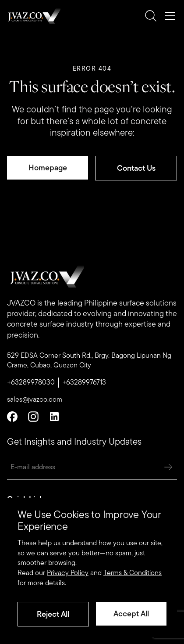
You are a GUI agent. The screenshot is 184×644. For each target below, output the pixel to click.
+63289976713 (84, 382)
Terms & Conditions (133, 573)
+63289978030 (31, 382)
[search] (151, 16)
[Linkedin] (54, 417)
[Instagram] (33, 417)
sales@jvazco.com (35, 399)
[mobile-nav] (170, 16)
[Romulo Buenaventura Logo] (34, 16)
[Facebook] (12, 417)
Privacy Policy (68, 573)
